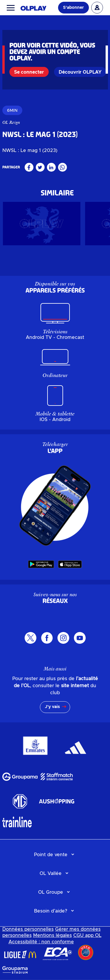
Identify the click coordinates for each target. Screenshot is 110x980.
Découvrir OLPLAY (80, 72)
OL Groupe (51, 892)
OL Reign (11, 122)
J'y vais (52, 707)
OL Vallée (51, 873)
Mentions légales (53, 935)
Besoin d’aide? (51, 911)
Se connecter (29, 72)
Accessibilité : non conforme (41, 942)
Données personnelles (28, 929)
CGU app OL (87, 935)
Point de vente (51, 855)
